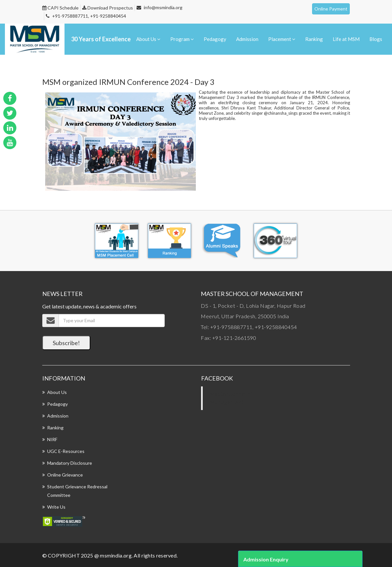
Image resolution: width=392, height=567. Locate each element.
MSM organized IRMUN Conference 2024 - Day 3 (128, 82)
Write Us (56, 507)
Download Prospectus (108, 8)
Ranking (314, 39)
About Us (150, 39)
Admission (248, 39)
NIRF (52, 439)
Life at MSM (346, 39)
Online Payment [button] (331, 9)
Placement (282, 39)
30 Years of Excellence (101, 39)
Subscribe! (66, 343)
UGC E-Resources (66, 451)
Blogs (376, 39)
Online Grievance (65, 475)
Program (183, 39)
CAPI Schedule (60, 8)
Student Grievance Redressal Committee (77, 491)
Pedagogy (216, 39)
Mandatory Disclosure (70, 463)
